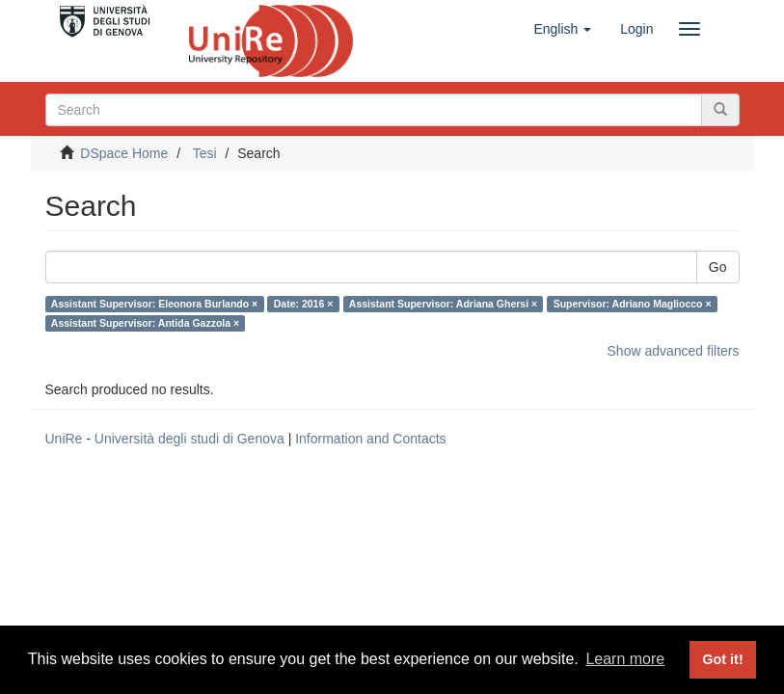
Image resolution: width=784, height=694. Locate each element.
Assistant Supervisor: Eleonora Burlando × (154, 304)
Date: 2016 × (304, 304)
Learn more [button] (625, 659)
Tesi (205, 153)
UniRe (64, 439)
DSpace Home (124, 153)
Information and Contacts (370, 439)
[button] (562, 29)
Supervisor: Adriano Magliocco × (633, 304)
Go (718, 267)
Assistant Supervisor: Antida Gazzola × (145, 323)
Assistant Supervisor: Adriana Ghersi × (443, 304)
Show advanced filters (674, 351)
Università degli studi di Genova (189, 439)
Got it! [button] (722, 659)
